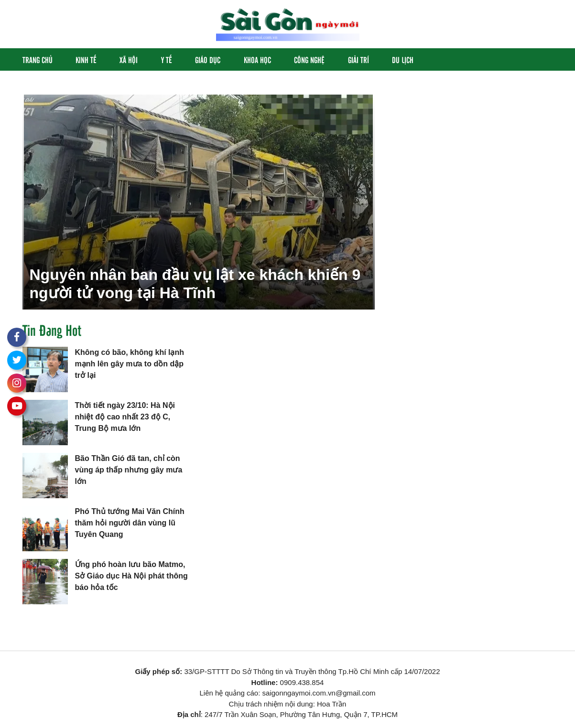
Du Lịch (403, 59)
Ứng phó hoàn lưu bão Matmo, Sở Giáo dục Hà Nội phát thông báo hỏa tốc (131, 576)
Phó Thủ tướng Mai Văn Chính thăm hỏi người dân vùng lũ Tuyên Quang (130, 523)
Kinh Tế (86, 59)
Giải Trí (358, 59)
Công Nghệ (309, 59)
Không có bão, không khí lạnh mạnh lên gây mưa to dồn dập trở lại (130, 364)
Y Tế (167, 59)
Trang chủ (38, 59)
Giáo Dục (208, 59)
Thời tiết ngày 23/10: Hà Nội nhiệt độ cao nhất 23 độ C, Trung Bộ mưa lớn (125, 417)
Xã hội (129, 59)
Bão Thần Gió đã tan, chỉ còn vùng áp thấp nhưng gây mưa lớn (129, 470)
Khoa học (257, 59)
